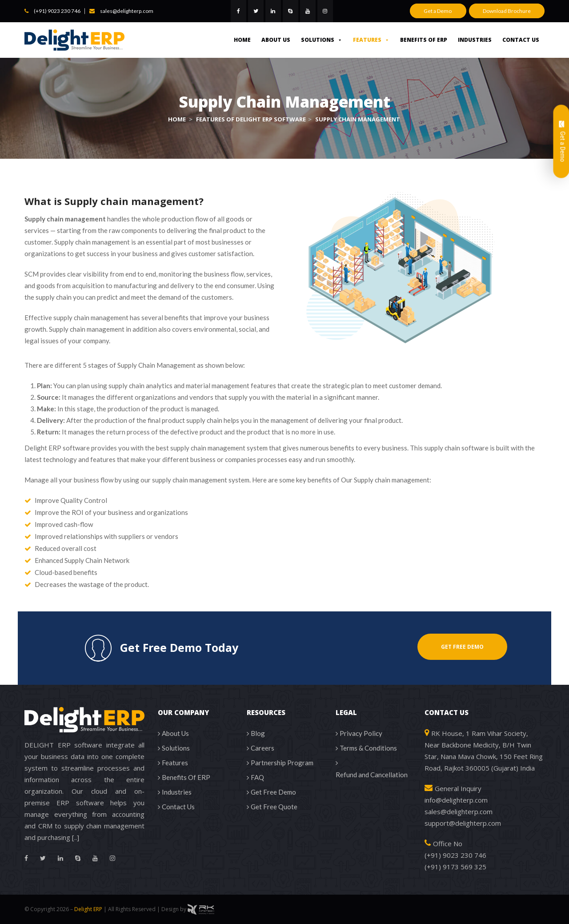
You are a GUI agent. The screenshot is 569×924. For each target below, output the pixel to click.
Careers (262, 748)
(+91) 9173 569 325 (455, 867)
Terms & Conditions (368, 748)
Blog (258, 733)
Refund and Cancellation (372, 775)
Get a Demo (438, 11)
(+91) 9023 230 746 (57, 11)
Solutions (322, 40)
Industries (475, 40)
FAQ (257, 777)
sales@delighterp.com (127, 11)
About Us (276, 40)
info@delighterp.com (456, 800)
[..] (76, 837)
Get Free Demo (273, 792)
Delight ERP (88, 909)
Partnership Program (282, 763)
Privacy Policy (361, 733)
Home (242, 40)
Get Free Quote (274, 807)
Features (371, 40)
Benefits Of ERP (424, 40)
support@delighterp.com (463, 823)
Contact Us (521, 40)
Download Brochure (507, 11)
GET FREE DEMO (462, 647)
